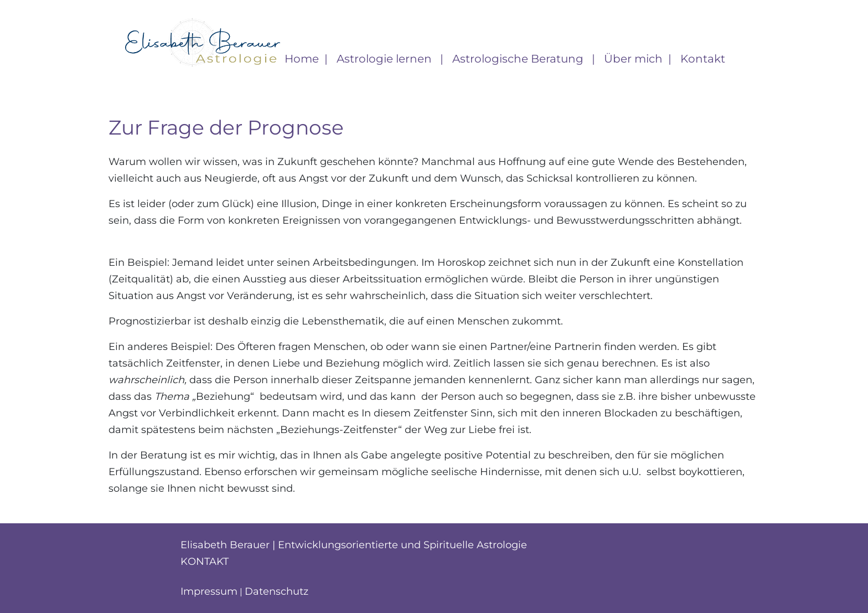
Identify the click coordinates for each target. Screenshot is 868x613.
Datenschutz (277, 591)
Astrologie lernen (386, 59)
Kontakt (703, 59)
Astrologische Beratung (519, 59)
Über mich (633, 59)
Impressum (209, 591)
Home (302, 59)
